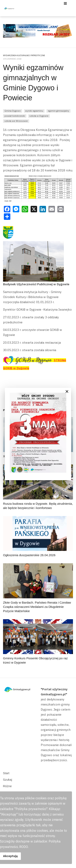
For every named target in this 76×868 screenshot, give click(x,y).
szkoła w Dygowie (39, 116)
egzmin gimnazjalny (58, 111)
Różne (7, 786)
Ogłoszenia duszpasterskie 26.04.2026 (29, 555)
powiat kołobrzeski (15, 116)
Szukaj (8, 780)
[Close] (67, 391)
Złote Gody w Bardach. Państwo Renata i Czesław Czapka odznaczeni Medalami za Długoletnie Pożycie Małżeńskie (37, 607)
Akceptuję (10, 856)
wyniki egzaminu (34, 111)
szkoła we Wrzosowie (16, 121)
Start (6, 773)
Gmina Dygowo (13, 111)
